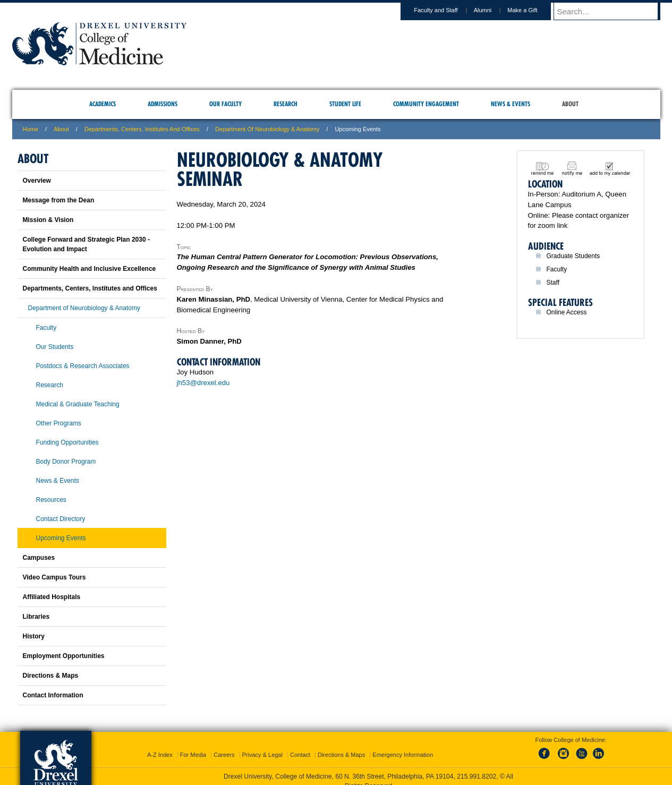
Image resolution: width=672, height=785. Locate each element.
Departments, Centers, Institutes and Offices (142, 129)
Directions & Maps (51, 676)
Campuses (39, 558)
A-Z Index (160, 745)
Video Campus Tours (54, 577)
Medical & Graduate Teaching (78, 404)
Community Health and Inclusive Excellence (90, 269)
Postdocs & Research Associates (83, 366)
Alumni (493, 10)
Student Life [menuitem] (345, 104)
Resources (51, 500)
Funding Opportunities (67, 442)
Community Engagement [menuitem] (426, 104)
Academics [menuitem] (103, 104)
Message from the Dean (59, 200)
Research (50, 385)
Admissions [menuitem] (163, 104)
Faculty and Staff (446, 10)
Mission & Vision (48, 220)
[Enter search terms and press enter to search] (612, 11)
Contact (300, 745)
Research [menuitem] (286, 104)
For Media (193, 745)
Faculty (46, 328)
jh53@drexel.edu (203, 383)
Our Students (55, 347)
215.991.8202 (477, 767)
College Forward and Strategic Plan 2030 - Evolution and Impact (86, 244)
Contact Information (53, 695)
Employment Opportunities (64, 656)
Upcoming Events (61, 538)
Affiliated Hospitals (52, 597)
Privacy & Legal (262, 745)
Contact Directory (61, 519)
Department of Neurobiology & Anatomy (267, 129)
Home (31, 129)
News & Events (58, 481)
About (61, 129)
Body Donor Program (66, 462)
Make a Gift (532, 10)
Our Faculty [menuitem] (226, 104)
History (34, 636)
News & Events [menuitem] (511, 104)
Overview (37, 181)
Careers (224, 745)
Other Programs (59, 423)
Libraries (36, 617)
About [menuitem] (570, 104)
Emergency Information (403, 745)
